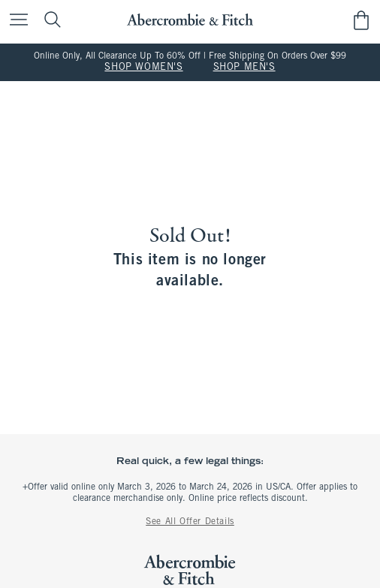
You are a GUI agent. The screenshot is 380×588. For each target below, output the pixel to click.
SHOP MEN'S (244, 68)
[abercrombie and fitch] (190, 20)
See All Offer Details (190, 522)
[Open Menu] (15, 21)
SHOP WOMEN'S (143, 68)
